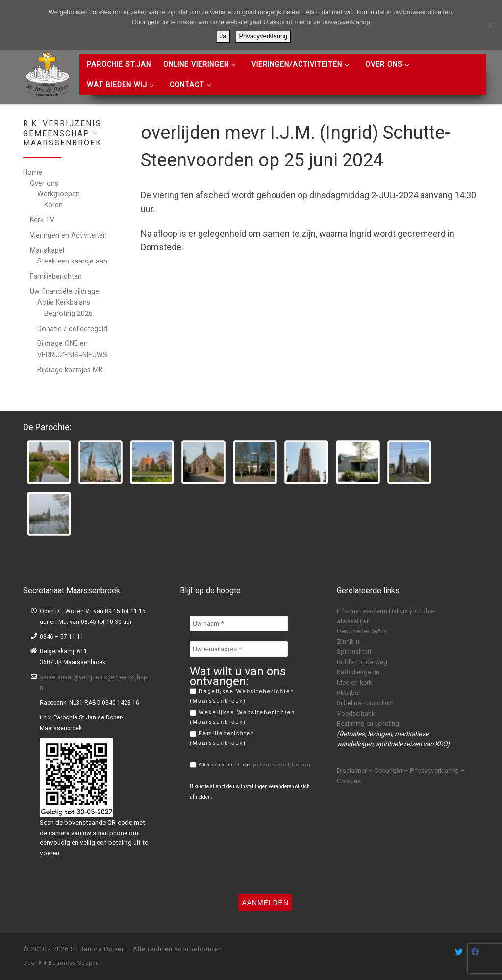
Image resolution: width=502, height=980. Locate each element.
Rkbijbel (348, 693)
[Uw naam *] (239, 623)
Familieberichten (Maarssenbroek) (222, 738)
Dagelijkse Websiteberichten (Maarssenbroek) (242, 696)
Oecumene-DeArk (362, 631)
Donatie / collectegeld (72, 329)
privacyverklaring (282, 765)
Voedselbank (356, 713)
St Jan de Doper (97, 949)
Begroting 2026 (68, 313)
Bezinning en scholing (368, 723)
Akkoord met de (251, 765)
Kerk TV (42, 220)
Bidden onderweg (362, 662)
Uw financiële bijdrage (64, 291)
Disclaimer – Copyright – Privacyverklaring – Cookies (401, 776)
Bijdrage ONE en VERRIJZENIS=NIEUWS (72, 349)
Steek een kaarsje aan (72, 261)
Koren (53, 205)
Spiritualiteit (354, 651)
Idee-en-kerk (354, 682)
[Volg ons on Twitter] (459, 952)
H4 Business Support (69, 963)
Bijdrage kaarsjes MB (70, 370)
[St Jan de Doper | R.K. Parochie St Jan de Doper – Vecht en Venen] (48, 73)
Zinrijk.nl (349, 641)
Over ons (44, 183)
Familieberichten (56, 276)
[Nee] (490, 25)
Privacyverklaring (263, 36)
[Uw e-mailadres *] (239, 649)
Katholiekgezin (358, 672)
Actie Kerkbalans (64, 302)
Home (33, 172)
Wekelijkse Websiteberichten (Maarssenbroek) (242, 717)
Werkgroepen (59, 194)
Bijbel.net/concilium (365, 703)
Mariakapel (47, 250)
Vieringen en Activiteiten (68, 235)
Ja (223, 36)
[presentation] (230, 847)
